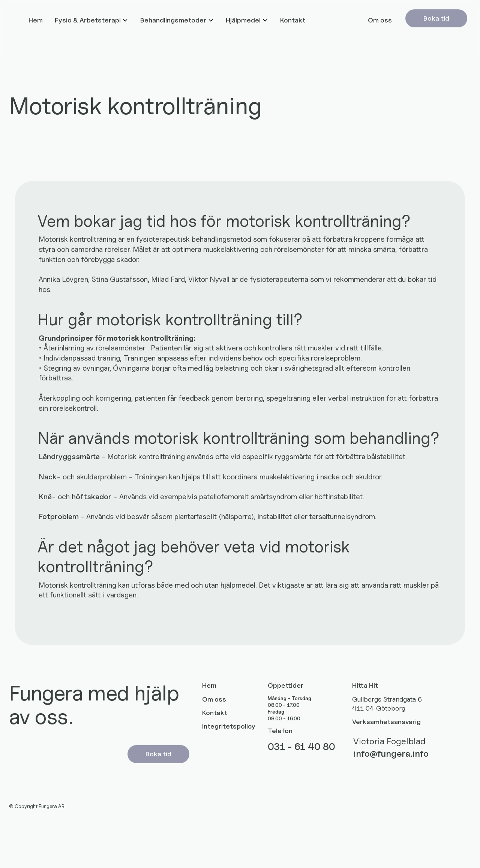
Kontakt (293, 20)
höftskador (91, 496)
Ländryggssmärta (70, 456)
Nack (48, 477)
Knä (45, 496)
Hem (36, 20)
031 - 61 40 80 (301, 747)
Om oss (380, 20)
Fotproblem (59, 516)
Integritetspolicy (229, 726)
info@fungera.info (391, 753)
